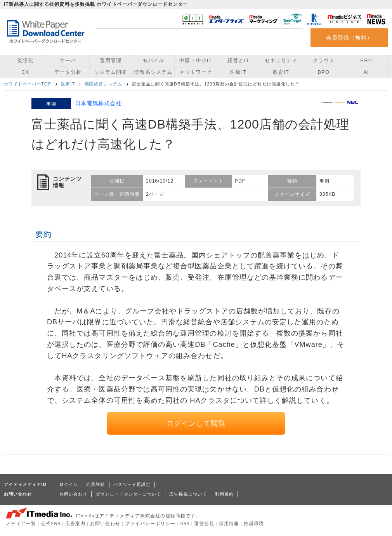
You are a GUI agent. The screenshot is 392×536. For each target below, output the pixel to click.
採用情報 (229, 524)
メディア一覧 (21, 524)
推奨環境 (254, 524)
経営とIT (238, 60)
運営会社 (204, 524)
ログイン (69, 484)
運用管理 (111, 60)
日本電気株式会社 (98, 103)
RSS (185, 524)
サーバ (68, 60)
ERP (366, 60)
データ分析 (68, 72)
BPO (323, 72)
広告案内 (75, 524)
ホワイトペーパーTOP (28, 84)
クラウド (324, 60)
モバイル (153, 60)
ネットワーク (196, 72)
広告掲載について (188, 494)
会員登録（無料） (350, 38)
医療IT (238, 72)
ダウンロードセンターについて (128, 494)
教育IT (281, 72)
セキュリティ (281, 60)
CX (25, 72)
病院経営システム (103, 84)
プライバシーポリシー (150, 524)
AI (366, 72)
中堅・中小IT (196, 60)
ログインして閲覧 (196, 423)
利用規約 (224, 494)
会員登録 (95, 484)
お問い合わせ (73, 494)
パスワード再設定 (132, 484)
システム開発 (111, 72)
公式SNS (51, 524)
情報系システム (153, 72)
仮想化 (25, 60)
